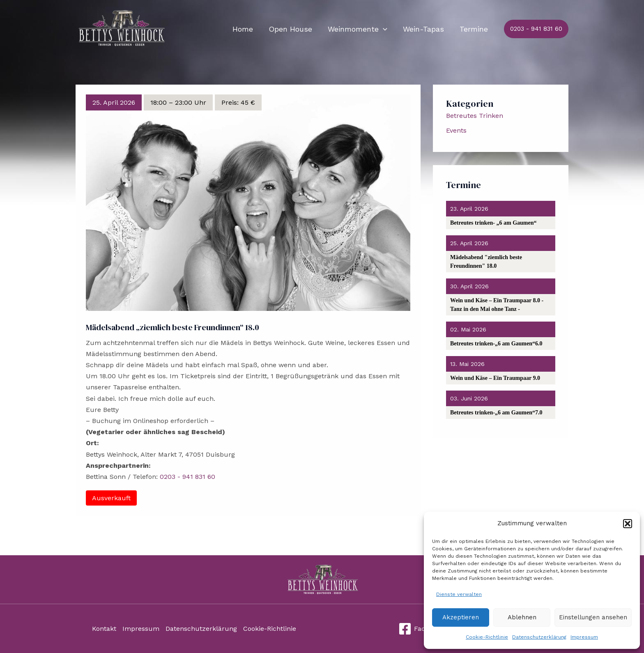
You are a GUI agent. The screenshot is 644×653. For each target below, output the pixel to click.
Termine (474, 29)
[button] (628, 524)
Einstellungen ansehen (593, 617)
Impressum (584, 637)
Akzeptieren (461, 617)
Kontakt (104, 629)
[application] (385, 29)
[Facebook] (421, 629)
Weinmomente (360, 29)
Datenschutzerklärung (539, 637)
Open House (293, 29)
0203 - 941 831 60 (187, 477)
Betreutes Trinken (475, 116)
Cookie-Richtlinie (487, 637)
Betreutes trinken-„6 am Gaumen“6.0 (496, 344)
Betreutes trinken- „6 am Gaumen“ (493, 223)
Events (456, 130)
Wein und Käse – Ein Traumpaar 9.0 (495, 378)
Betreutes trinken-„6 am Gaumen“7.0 (496, 413)
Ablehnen (522, 617)
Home (246, 29)
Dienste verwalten (459, 594)
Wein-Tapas (425, 29)
